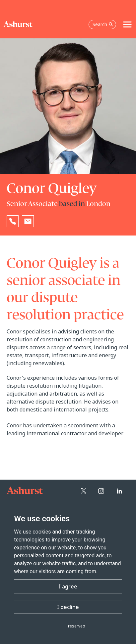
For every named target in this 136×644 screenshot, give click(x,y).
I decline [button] (68, 607)
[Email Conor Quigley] (28, 221)
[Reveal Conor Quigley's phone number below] (13, 221)
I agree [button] (68, 586)
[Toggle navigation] (127, 24)
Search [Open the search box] (103, 24)
